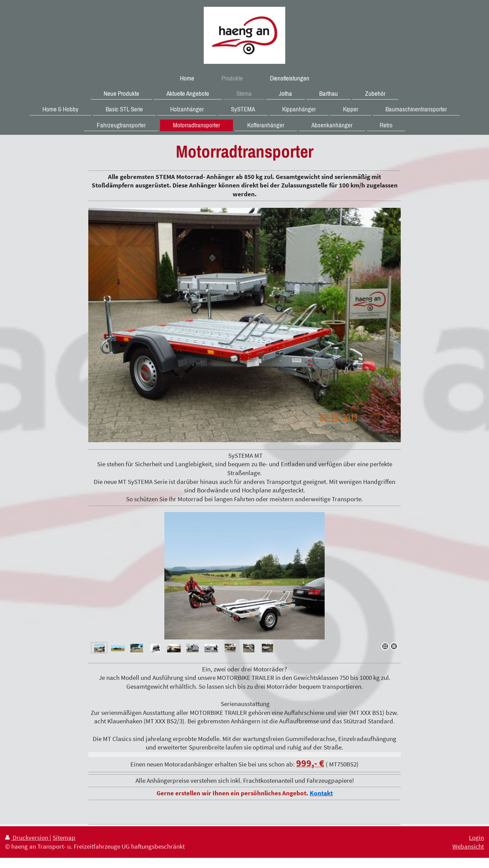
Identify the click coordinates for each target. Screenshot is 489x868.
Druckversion (27, 837)
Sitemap (64, 837)
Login (476, 837)
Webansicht (468, 846)
